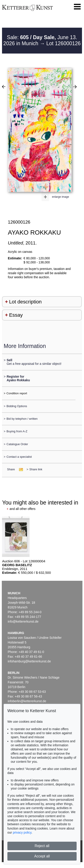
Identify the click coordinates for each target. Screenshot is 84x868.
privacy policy (22, 832)
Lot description (25, 302)
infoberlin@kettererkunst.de (27, 701)
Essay (16, 315)
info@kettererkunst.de (23, 621)
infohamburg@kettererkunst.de (29, 661)
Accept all (42, 856)
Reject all (42, 846)
